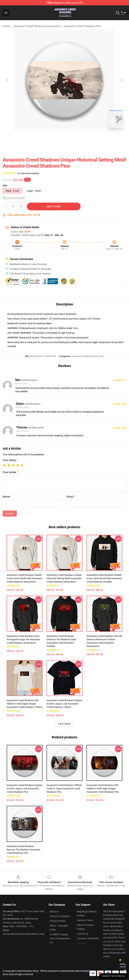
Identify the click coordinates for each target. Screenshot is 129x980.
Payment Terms (85, 920)
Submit (10, 514)
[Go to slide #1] (56, 138)
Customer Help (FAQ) (88, 938)
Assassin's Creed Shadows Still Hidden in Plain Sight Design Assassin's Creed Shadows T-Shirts (25, 704)
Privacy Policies (58, 921)
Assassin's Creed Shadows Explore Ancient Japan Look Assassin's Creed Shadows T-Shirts (64, 704)
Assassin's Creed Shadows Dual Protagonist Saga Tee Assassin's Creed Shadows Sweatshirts (23, 639)
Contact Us (83, 934)
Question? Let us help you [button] (113, 976)
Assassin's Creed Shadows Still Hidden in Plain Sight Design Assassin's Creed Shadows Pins (103, 789)
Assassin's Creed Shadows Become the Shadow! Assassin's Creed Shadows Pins (24, 850)
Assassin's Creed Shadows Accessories (37, 26)
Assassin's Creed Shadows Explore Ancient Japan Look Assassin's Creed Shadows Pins (25, 789)
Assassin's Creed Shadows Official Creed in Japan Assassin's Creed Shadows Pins (64, 789)
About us (54, 912)
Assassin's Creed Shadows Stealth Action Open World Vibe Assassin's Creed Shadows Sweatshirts (24, 578)
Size (5, 185)
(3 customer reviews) (28, 173)
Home (6, 26)
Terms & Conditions (60, 916)
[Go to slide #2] (73, 138)
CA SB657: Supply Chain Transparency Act (60, 938)
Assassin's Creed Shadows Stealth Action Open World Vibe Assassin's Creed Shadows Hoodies (104, 578)
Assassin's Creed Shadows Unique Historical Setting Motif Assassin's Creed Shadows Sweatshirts (64, 578)
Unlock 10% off (123, 965)
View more (65, 724)
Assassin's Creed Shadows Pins (82, 26)
